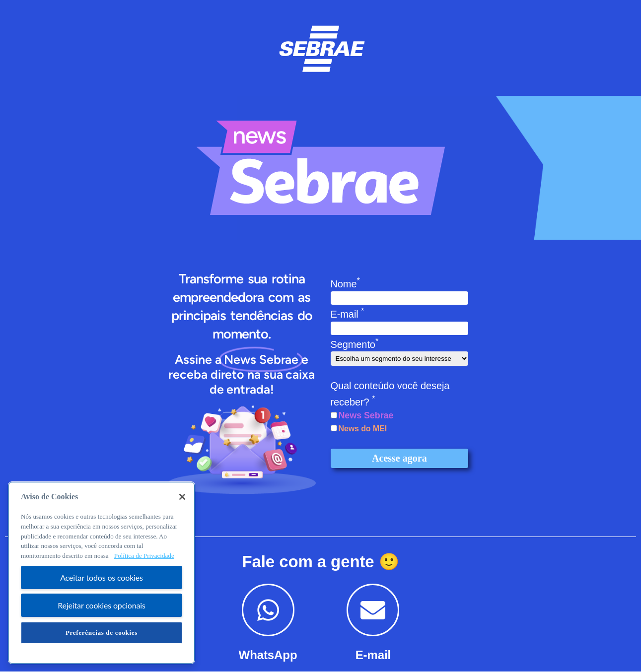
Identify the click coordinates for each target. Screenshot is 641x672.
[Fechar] (182, 497)
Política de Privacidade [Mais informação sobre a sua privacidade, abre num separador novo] (144, 556)
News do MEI (362, 429)
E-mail (348, 314)
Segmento (355, 344)
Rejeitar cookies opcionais (102, 605)
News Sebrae (366, 415)
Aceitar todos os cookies (102, 577)
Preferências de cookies (102, 633)
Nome (345, 284)
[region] (102, 573)
